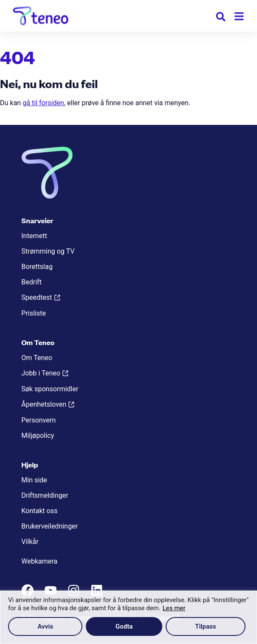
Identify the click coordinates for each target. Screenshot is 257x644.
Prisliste (34, 313)
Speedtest (37, 297)
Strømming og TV (48, 251)
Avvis (45, 626)
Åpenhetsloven (44, 404)
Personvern (39, 420)
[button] (221, 18)
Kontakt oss (39, 511)
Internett (34, 236)
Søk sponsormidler (50, 389)
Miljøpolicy (38, 436)
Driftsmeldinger (45, 495)
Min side (34, 480)
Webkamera (39, 561)
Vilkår (30, 542)
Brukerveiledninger (50, 526)
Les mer (174, 608)
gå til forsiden (43, 103)
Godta (124, 626)
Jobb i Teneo (41, 373)
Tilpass (206, 626)
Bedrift (32, 282)
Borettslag (37, 267)
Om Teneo (37, 358)
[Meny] (239, 16)
